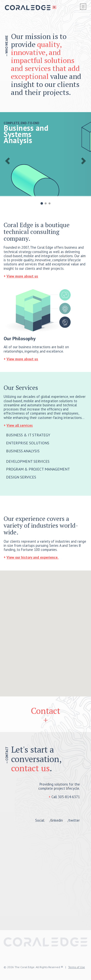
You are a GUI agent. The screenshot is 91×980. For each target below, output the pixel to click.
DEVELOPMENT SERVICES (28, 461)
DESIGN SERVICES (21, 477)
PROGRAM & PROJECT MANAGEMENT (38, 469)
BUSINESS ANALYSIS (23, 451)
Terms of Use (77, 967)
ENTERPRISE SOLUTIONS (28, 443)
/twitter (74, 820)
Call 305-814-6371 (66, 797)
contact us (30, 768)
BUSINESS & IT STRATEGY (28, 435)
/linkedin (56, 820)
